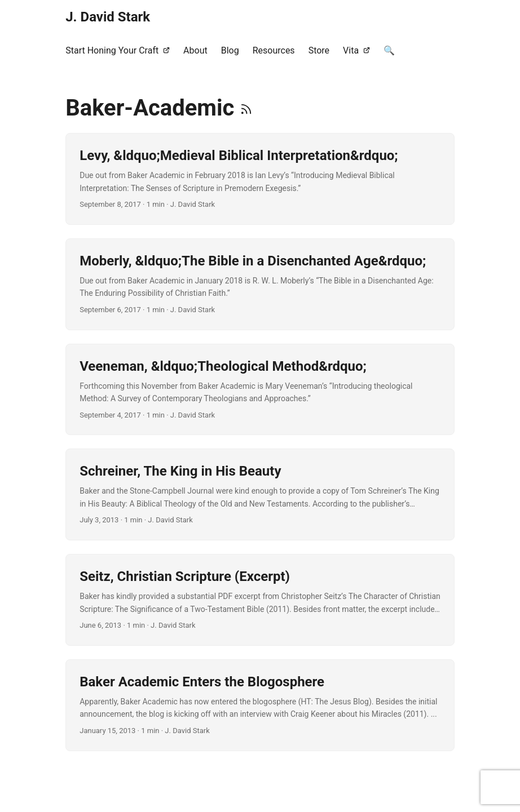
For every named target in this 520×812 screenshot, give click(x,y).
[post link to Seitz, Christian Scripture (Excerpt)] (260, 600)
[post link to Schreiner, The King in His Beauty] (260, 494)
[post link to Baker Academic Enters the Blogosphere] (260, 705)
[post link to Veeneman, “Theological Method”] (260, 390)
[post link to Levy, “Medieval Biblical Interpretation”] (260, 179)
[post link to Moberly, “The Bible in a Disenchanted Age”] (260, 284)
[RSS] (246, 108)
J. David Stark (108, 17)
